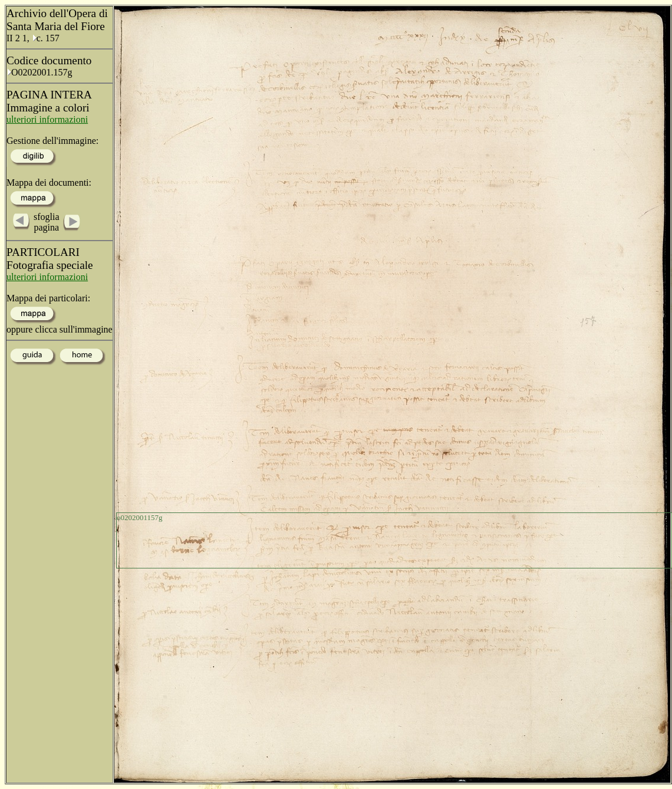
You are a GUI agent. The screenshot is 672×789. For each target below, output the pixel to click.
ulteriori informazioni (47, 119)
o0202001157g (140, 517)
